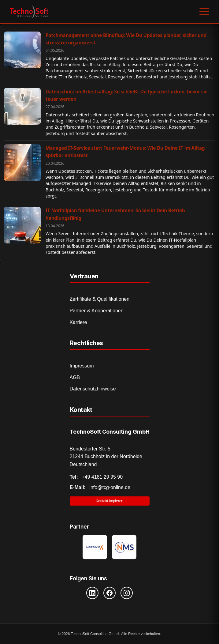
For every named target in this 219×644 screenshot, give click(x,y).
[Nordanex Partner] (95, 548)
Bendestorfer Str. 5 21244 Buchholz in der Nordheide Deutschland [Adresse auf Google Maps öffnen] (106, 457)
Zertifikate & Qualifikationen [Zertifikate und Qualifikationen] (100, 299)
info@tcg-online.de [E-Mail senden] (100, 487)
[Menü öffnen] (204, 12)
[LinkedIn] (92, 593)
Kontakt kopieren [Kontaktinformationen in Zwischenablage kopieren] (109, 501)
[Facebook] (109, 593)
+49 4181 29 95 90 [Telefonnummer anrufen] (96, 477)
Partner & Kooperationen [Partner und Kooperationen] (97, 311)
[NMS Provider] (124, 548)
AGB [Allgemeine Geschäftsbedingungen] (75, 377)
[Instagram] (127, 593)
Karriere (78, 322)
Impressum (82, 366)
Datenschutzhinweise (93, 389)
